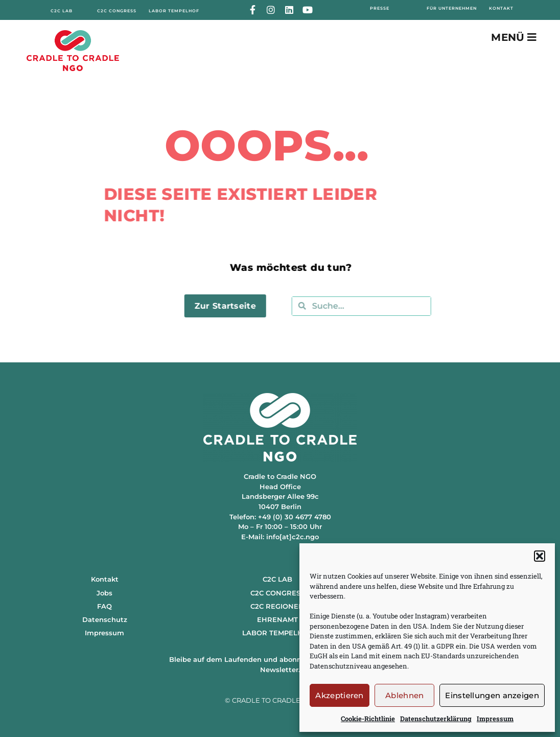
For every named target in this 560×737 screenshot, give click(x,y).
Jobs (104, 593)
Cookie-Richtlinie (368, 719)
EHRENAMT (277, 619)
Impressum (495, 719)
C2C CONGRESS (277, 593)
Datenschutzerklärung (436, 719)
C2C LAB (277, 579)
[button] (540, 556)
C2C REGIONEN (277, 606)
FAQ (104, 606)
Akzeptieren (339, 695)
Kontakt (105, 579)
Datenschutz (105, 619)
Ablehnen (404, 695)
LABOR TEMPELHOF (277, 633)
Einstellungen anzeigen (492, 695)
